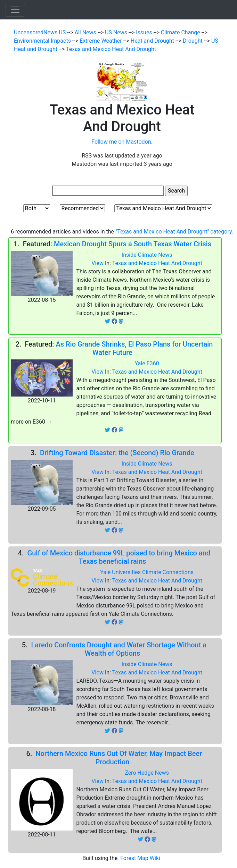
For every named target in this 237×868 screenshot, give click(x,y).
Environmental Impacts (43, 41)
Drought (193, 41)
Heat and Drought (153, 41)
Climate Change (181, 32)
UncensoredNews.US (40, 32)
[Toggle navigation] (15, 10)
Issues (145, 32)
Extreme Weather (101, 41)
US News (117, 32)
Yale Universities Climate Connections (147, 572)
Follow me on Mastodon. (122, 142)
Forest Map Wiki (141, 858)
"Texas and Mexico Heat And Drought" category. (174, 232)
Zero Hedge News (147, 773)
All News (86, 32)
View (98, 263)
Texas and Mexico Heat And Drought (111, 49)
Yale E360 (147, 363)
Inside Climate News (147, 255)
